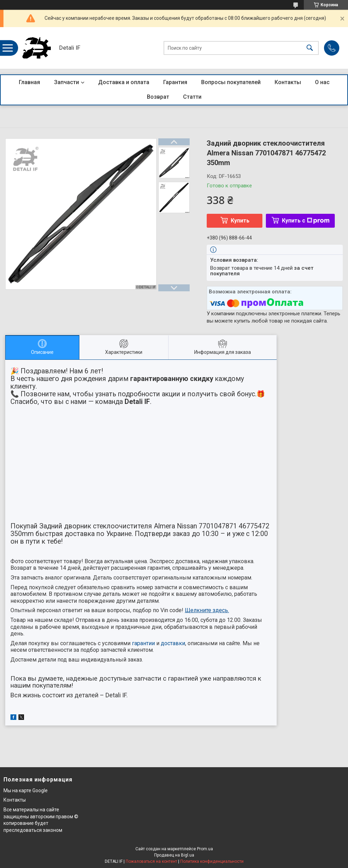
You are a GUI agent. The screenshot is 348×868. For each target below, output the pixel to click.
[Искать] (310, 48)
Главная (29, 82)
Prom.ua (205, 849)
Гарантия (175, 82)
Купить (240, 221)
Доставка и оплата (124, 82)
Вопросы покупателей (231, 82)
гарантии (143, 643)
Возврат (158, 97)
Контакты (288, 82)
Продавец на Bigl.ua (174, 855)
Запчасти (66, 82)
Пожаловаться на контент (151, 861)
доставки (173, 643)
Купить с (306, 221)
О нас (322, 82)
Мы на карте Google (26, 790)
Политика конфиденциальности (212, 861)
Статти (192, 97)
